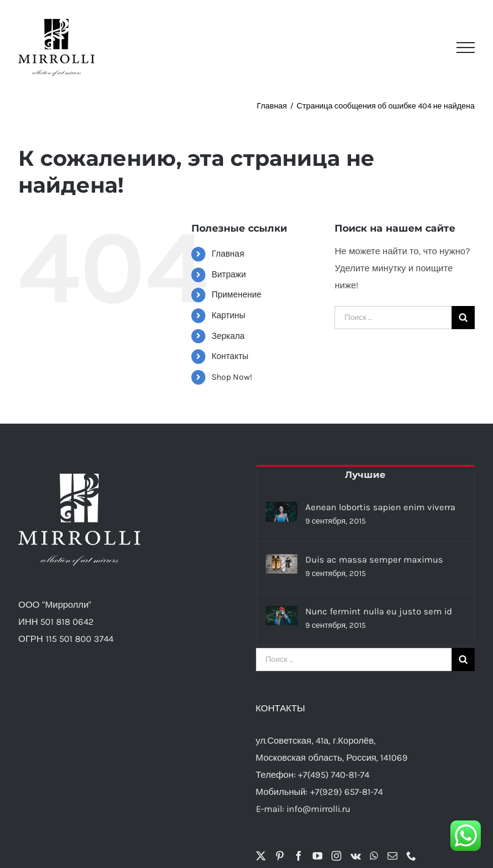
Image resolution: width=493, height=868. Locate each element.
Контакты (230, 356)
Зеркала (228, 336)
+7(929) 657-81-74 (346, 792)
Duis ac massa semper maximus (374, 560)
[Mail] (392, 856)
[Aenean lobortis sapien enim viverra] (282, 512)
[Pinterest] (280, 856)
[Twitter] (261, 856)
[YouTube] (317, 856)
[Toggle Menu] (466, 48)
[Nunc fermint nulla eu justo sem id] (282, 616)
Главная (228, 254)
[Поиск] (463, 318)
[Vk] (356, 856)
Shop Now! (232, 377)
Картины (228, 315)
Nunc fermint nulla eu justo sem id (379, 611)
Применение (236, 295)
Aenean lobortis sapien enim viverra (380, 507)
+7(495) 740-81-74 (334, 775)
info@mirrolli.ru (318, 809)
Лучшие (365, 475)
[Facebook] (299, 856)
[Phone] (411, 856)
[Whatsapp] (374, 856)
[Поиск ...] (393, 318)
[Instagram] (336, 856)
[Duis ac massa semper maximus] (282, 564)
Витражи (229, 275)
